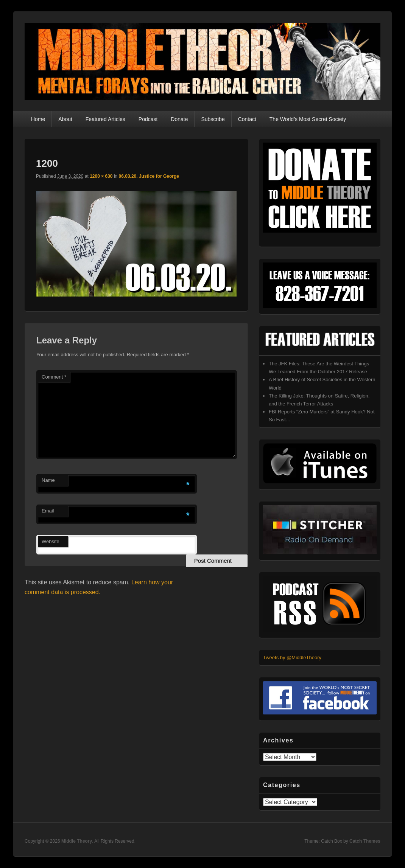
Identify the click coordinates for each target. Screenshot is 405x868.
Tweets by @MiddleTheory (292, 658)
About (65, 119)
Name (48, 480)
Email (48, 511)
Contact (247, 119)
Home (38, 119)
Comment (54, 377)
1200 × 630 (101, 176)
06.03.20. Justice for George (149, 176)
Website (51, 541)
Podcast (148, 119)
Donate (179, 119)
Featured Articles (105, 119)
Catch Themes (365, 841)
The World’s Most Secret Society (308, 119)
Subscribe (213, 119)
